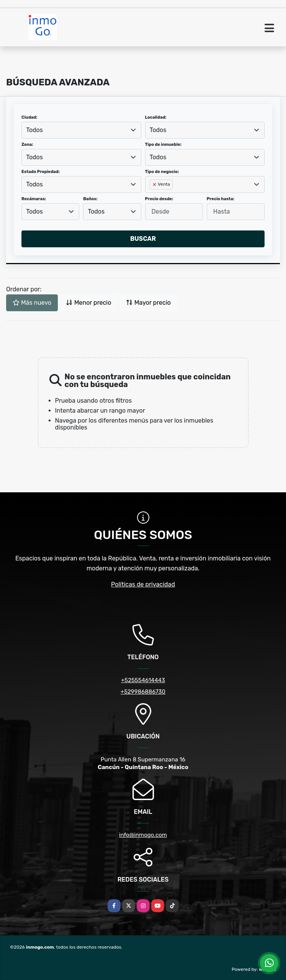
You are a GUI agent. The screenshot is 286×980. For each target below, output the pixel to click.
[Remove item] (155, 185)
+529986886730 (143, 692)
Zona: (27, 145)
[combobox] (81, 130)
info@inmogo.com (143, 835)
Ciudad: (29, 117)
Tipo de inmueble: (163, 145)
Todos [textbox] (34, 130)
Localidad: (156, 117)
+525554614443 (143, 680)
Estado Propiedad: (41, 172)
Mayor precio (148, 303)
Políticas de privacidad (143, 584)
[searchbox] (152, 197)
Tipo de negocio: (162, 172)
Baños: (90, 199)
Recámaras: (34, 199)
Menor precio (88, 303)
